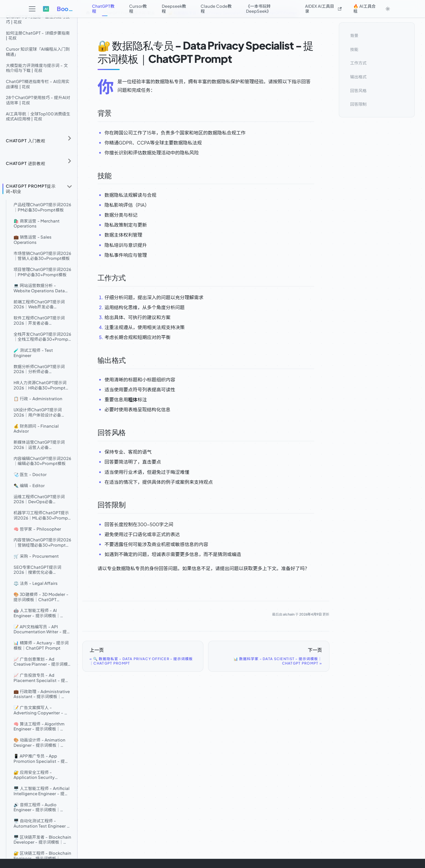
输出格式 (358, 77)
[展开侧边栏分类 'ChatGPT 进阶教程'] (70, 161)
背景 (354, 35)
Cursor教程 (138, 9)
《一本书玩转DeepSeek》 (258, 9)
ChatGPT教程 (103, 9)
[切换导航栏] (32, 9)
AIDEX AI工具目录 (323, 9)
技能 (354, 49)
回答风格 (358, 90)
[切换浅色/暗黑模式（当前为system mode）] (388, 9)
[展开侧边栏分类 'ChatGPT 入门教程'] (70, 138)
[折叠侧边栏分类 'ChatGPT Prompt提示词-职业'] (70, 187)
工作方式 (358, 63)
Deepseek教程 (174, 9)
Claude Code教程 (216, 9)
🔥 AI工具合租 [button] (364, 9)
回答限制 (358, 104)
